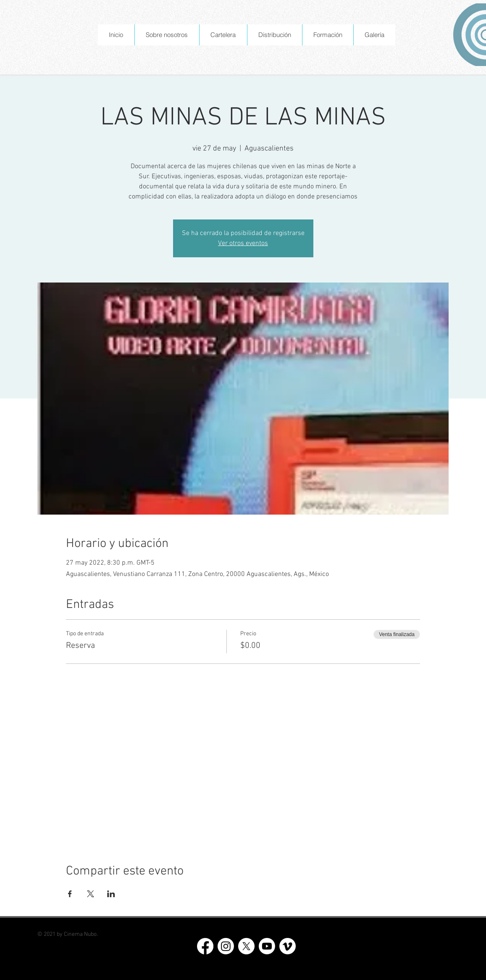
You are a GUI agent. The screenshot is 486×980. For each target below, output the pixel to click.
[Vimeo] (288, 946)
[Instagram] (226, 946)
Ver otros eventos (243, 243)
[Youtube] (267, 946)
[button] (167, 35)
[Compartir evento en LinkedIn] (111, 894)
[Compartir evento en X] (91, 894)
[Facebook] (205, 946)
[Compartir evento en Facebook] (70, 894)
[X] (246, 946)
